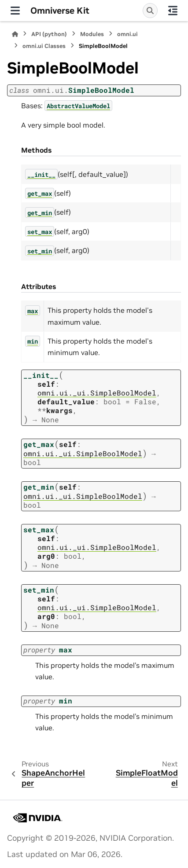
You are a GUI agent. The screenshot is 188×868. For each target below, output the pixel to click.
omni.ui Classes (44, 46)
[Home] (15, 34)
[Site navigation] (15, 11)
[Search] (150, 11)
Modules (92, 34)
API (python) (49, 34)
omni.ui (127, 34)
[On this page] (173, 11)
